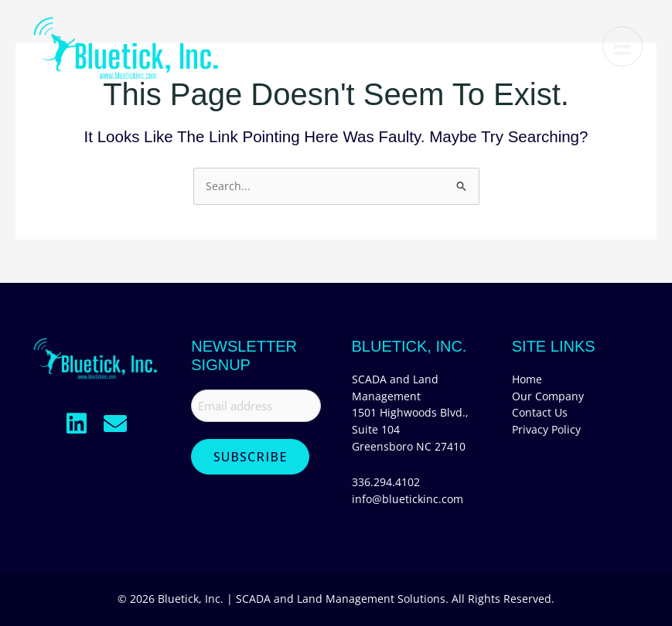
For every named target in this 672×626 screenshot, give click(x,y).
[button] (77, 424)
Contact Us (540, 412)
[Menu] (621, 46)
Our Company (548, 396)
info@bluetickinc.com (408, 499)
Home (527, 379)
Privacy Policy (546, 429)
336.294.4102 (386, 482)
